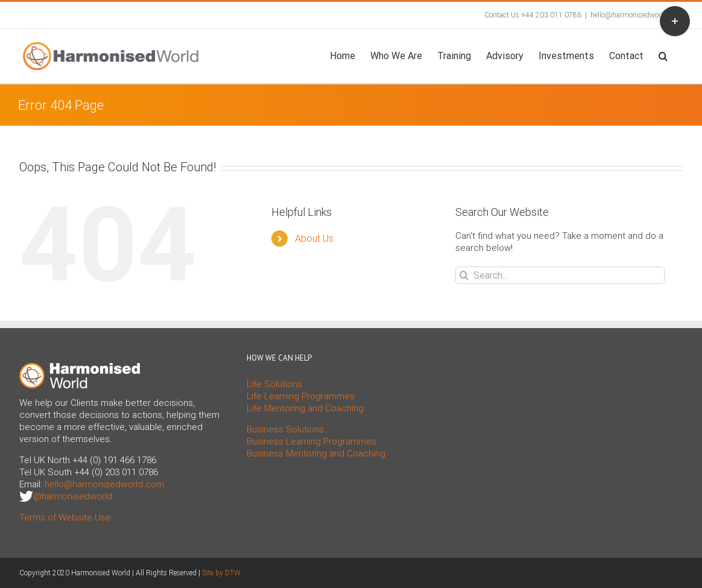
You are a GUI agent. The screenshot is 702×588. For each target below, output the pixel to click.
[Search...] (560, 275)
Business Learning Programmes (311, 441)
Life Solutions (274, 384)
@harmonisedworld (73, 496)
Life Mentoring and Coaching (305, 408)
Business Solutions (285, 429)
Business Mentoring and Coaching (316, 454)
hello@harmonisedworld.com (637, 15)
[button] (663, 55)
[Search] (464, 275)
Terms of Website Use (65, 517)
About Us (314, 239)
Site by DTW (221, 573)
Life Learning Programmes (301, 396)
